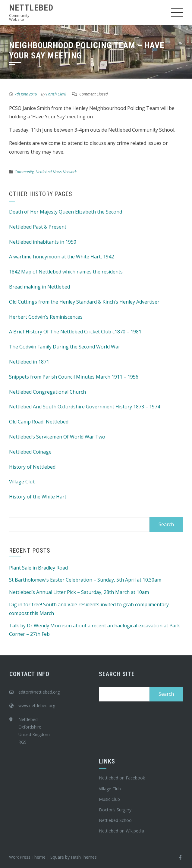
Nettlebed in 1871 (29, 362)
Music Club (109, 799)
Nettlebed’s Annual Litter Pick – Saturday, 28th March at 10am (79, 592)
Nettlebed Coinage (30, 452)
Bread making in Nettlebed (39, 287)
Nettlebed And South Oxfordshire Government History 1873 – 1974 (85, 407)
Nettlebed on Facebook (122, 778)
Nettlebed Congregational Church (47, 392)
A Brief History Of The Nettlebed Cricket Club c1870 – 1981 (75, 332)
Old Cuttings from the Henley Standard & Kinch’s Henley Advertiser (84, 302)
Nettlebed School (116, 820)
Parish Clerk (56, 94)
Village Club (22, 482)
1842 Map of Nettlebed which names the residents (66, 272)
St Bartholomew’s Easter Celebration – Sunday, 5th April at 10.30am (85, 580)
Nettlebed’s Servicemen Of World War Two (57, 437)
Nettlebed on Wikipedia (121, 831)
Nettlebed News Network (56, 172)
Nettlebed (31, 8)
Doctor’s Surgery (115, 810)
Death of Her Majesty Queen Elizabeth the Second (66, 212)
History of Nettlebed (32, 467)
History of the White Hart (38, 497)
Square (57, 857)
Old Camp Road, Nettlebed (39, 422)
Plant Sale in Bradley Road (38, 568)
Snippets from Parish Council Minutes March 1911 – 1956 (74, 377)
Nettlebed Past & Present (38, 227)
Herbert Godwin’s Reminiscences (46, 317)
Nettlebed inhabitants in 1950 (43, 242)
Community (24, 172)
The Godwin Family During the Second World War (65, 347)
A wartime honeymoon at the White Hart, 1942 (61, 257)
